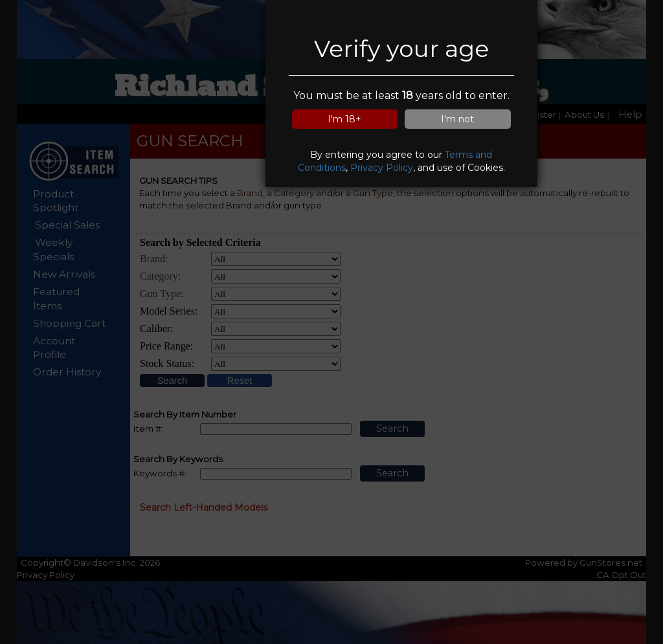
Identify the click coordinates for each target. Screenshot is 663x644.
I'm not (457, 119)
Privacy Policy (382, 168)
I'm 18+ (344, 119)
